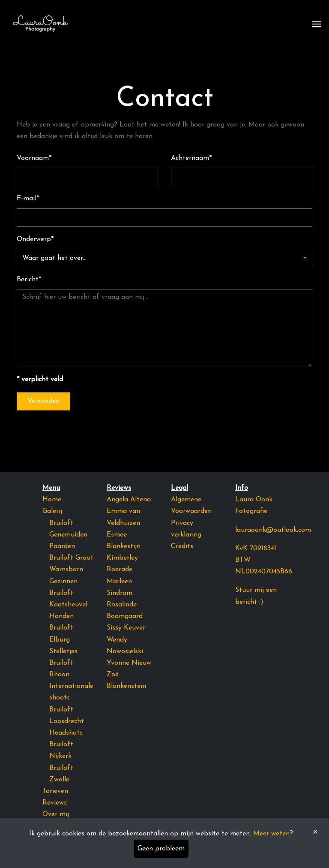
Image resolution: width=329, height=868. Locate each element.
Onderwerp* (35, 239)
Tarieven (55, 791)
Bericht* (29, 280)
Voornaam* (34, 158)
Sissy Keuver (126, 628)
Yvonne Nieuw (129, 663)
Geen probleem (161, 849)
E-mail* (28, 199)
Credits (182, 546)
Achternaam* (191, 158)
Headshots (66, 733)
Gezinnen (63, 582)
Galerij (52, 511)
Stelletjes (63, 651)
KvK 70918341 (256, 549)
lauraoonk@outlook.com (273, 530)
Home (52, 500)
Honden (61, 616)
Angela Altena (129, 500)
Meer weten (271, 834)
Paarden (62, 546)
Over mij (56, 814)
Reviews (55, 803)
